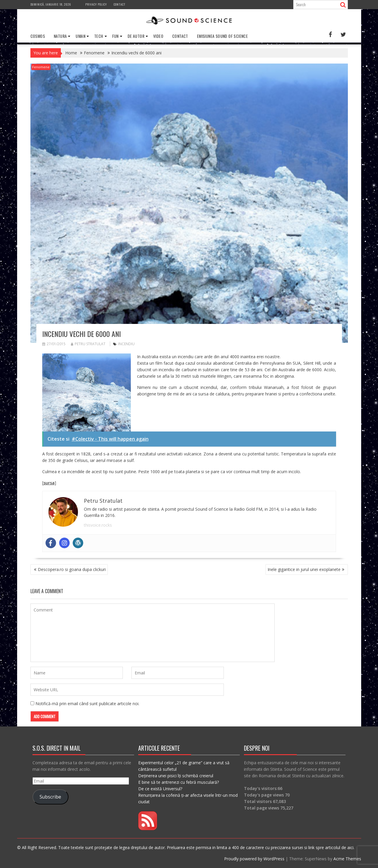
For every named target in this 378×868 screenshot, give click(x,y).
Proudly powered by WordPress (254, 859)
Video (158, 36)
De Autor (136, 36)
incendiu (126, 344)
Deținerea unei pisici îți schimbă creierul (176, 776)
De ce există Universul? (160, 789)
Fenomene (41, 67)
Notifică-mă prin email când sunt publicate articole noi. (87, 704)
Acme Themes (347, 859)
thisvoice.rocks (98, 525)
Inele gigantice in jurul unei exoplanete (304, 569)
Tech (99, 36)
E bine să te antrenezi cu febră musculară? (179, 782)
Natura (60, 36)
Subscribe (50, 797)
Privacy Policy (96, 4)
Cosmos (38, 36)
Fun (115, 36)
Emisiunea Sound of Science (222, 36)
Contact (120, 4)
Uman (80, 36)
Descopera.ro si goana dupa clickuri (72, 569)
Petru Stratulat (88, 344)
